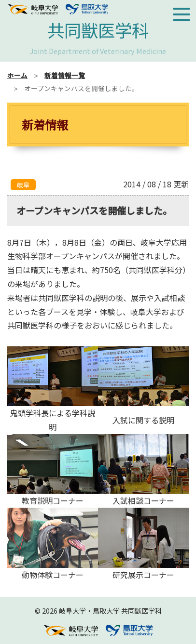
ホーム (17, 75)
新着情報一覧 (65, 75)
